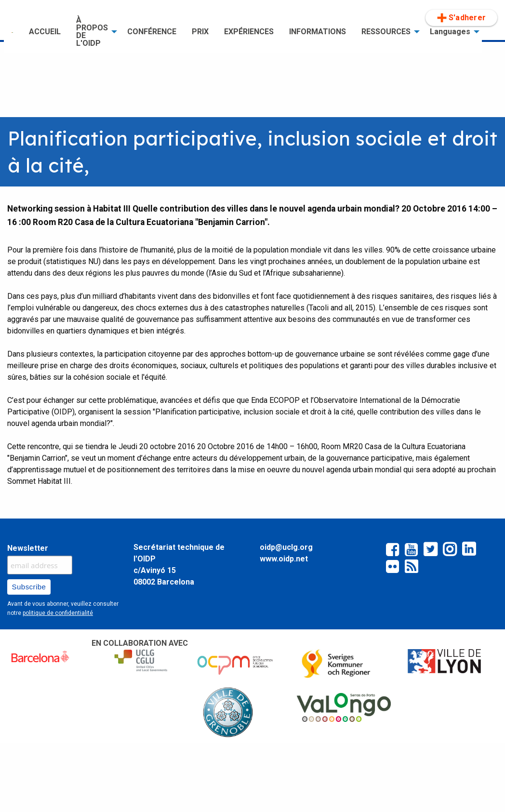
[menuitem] (13, 32)
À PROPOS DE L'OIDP (92, 32)
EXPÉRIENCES (249, 32)
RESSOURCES (386, 32)
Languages (450, 32)
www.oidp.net (284, 559)
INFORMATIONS (318, 32)
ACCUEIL (45, 32)
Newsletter (28, 548)
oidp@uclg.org (286, 547)
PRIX (200, 32)
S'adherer (461, 18)
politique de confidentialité (58, 613)
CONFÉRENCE (152, 32)
